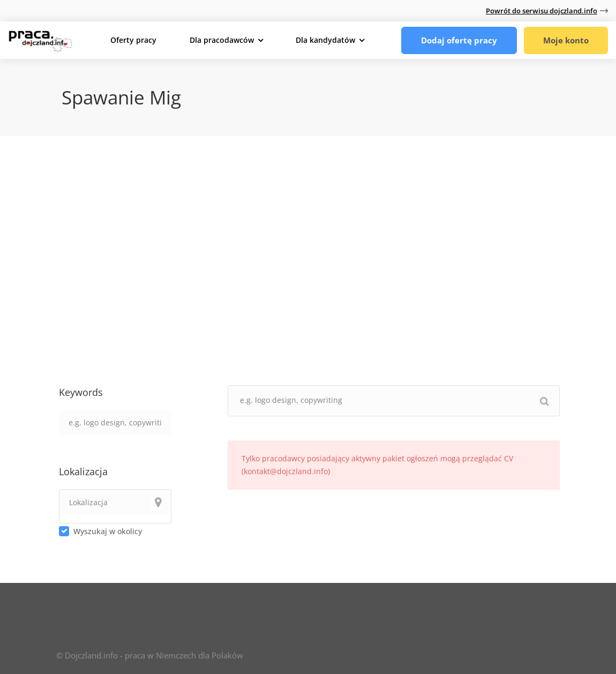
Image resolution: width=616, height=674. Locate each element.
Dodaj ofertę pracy (457, 40)
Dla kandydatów (325, 40)
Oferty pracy (133, 40)
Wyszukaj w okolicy (108, 531)
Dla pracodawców (222, 40)
